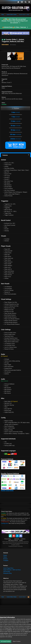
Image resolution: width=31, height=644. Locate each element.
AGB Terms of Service (13, 540)
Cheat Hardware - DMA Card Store (12, 570)
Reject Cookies (16, 641)
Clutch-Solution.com (13, 542)
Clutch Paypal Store (8, 568)
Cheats (5, 555)
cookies (23, 630)
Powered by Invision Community (15, 546)
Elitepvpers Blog (7, 573)
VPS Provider (7, 572)
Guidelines (9, 630)
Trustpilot (6, 560)
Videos (5, 557)
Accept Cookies (6, 641)
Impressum (17, 539)
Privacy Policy (8, 539)
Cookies (21, 540)
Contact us (23, 539)
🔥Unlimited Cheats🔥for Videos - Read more (14, 27)
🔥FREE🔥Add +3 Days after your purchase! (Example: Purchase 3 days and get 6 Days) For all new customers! (15, 21)
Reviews (5, 559)
